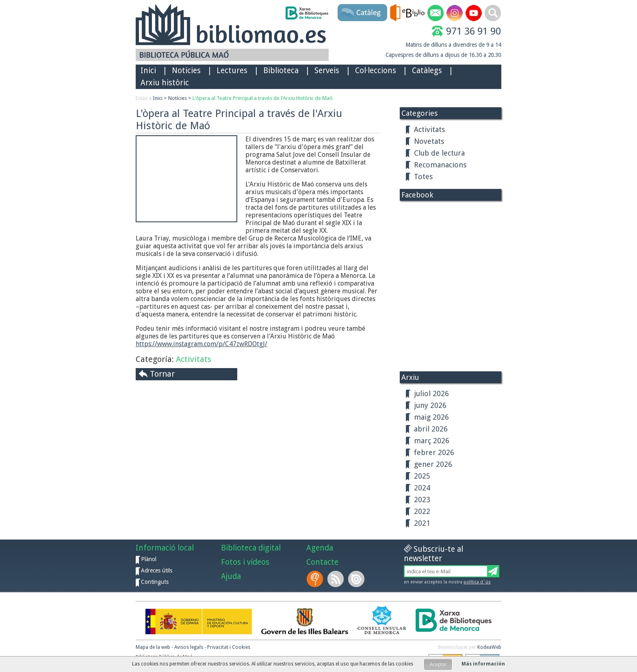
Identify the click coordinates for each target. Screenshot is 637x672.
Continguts (155, 582)
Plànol (149, 559)
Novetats (429, 141)
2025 (422, 476)
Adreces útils (157, 570)
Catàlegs (427, 70)
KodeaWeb (489, 647)
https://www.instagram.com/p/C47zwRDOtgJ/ (201, 344)
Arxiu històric (165, 83)
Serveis (327, 70)
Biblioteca (281, 70)
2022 (422, 511)
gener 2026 (433, 464)
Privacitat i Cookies (229, 647)
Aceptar (438, 664)
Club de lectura (439, 153)
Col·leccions (376, 70)
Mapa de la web (153, 647)
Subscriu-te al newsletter (433, 554)
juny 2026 (430, 405)
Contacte (322, 562)
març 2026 (432, 441)
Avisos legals (189, 647)
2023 (422, 500)
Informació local (165, 548)
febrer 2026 (434, 452)
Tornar (162, 374)
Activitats (194, 359)
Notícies (178, 98)
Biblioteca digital (251, 548)
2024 (422, 488)
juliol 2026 (431, 393)
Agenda (320, 548)
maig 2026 (431, 417)
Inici (148, 70)
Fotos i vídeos (245, 562)
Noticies (186, 70)
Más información (483, 664)
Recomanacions (440, 165)
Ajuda (231, 576)
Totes (423, 177)
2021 (422, 523)
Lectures (232, 70)
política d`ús (477, 582)
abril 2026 (431, 429)
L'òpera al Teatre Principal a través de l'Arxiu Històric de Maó (263, 98)
